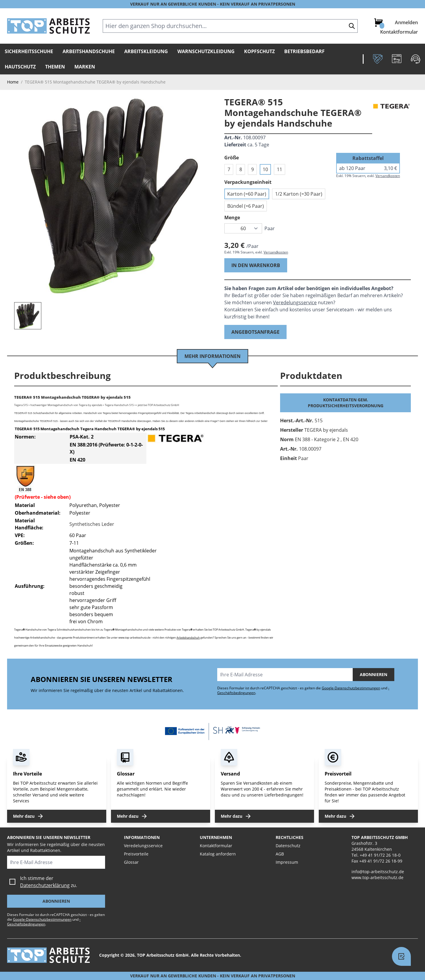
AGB (280, 854)
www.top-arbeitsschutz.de (377, 877)
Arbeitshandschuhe (89, 51)
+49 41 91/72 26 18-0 (380, 855)
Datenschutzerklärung (45, 885)
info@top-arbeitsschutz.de (378, 872)
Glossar (131, 862)
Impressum (287, 862)
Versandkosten (276, 252)
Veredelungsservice (295, 302)
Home (13, 82)
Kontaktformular (399, 32)
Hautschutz (20, 67)
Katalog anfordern (218, 854)
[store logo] (48, 26)
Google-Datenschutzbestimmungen (351, 688)
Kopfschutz (259, 51)
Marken (85, 67)
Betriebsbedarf (304, 51)
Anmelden (406, 22)
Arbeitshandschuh (188, 638)
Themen (55, 67)
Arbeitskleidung (146, 51)
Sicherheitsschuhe (29, 51)
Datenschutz (288, 846)
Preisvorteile (136, 854)
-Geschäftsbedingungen (44, 922)
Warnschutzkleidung (206, 51)
